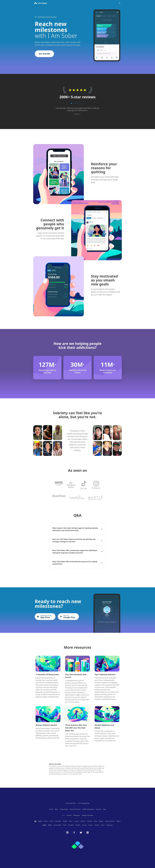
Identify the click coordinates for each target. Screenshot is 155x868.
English (65, 821)
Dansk (51, 821)
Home (51, 809)
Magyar (101, 821)
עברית (95, 821)
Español (91, 825)
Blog (56, 809)
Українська (109, 825)
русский (84, 825)
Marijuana (77, 815)
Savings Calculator (87, 815)
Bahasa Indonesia (110, 821)
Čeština (46, 821)
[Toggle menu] (120, 3)
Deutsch (83, 821)
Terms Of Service (75, 809)
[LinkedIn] (88, 833)
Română (78, 825)
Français (77, 821)
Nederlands (58, 821)
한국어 (50, 825)
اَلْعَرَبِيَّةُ (40, 821)
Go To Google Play (84, 803)
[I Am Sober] (41, 3)
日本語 (44, 825)
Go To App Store (71, 803)
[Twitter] (81, 833)
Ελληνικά (89, 821)
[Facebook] (74, 833)
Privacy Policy (64, 809)
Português (71, 825)
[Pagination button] (72, 103)
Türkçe (103, 825)
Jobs (105, 809)
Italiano (119, 821)
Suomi (71, 821)
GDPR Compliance (88, 809)
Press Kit (99, 809)
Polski (65, 825)
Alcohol (69, 815)
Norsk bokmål (57, 825)
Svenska (97, 825)
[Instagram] (67, 833)
